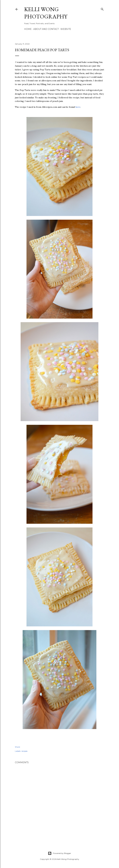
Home (28, 29)
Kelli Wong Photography (46, 13)
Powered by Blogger (59, 853)
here (78, 107)
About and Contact (46, 29)
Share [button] (17, 747)
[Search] (102, 9)
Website (66, 29)
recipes (24, 751)
